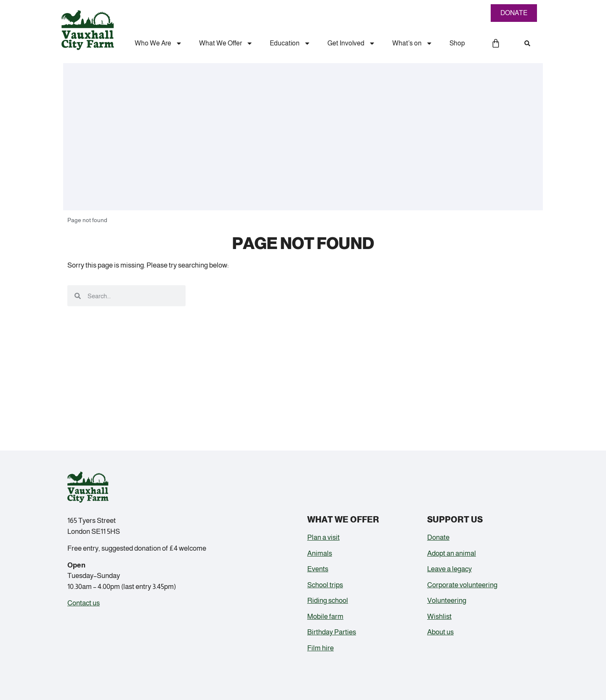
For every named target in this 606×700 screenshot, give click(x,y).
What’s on (412, 43)
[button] (527, 43)
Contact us (84, 603)
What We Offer (226, 43)
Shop (457, 43)
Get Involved (351, 43)
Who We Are (158, 43)
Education (290, 43)
